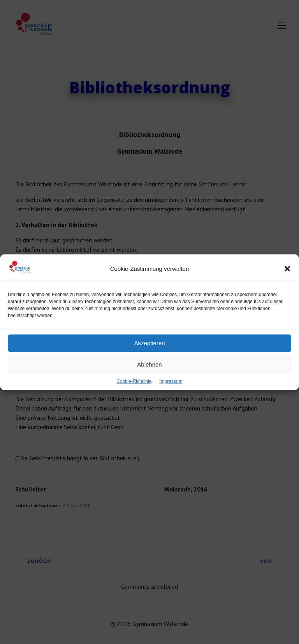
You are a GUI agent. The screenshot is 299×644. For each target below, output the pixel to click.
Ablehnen (149, 372)
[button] (287, 276)
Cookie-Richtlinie (134, 389)
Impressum (171, 389)
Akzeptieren (149, 351)
